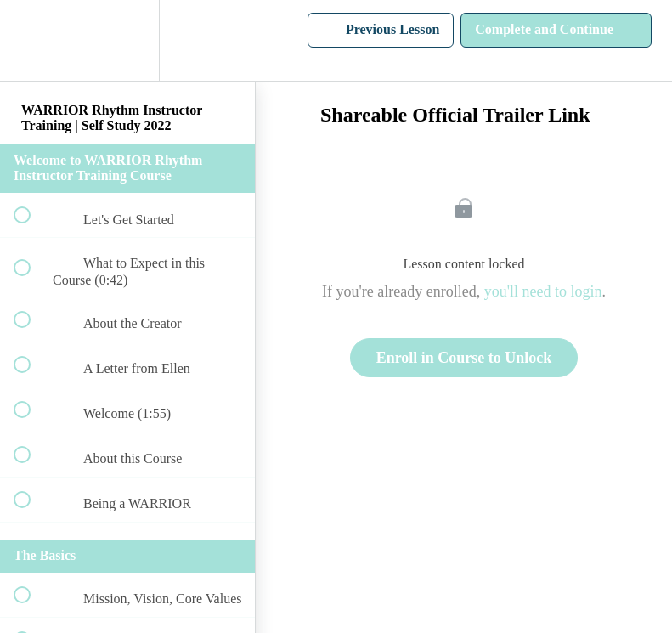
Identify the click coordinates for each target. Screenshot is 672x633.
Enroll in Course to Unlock (464, 358)
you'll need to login (543, 291)
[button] (31, 40)
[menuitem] (127, 40)
